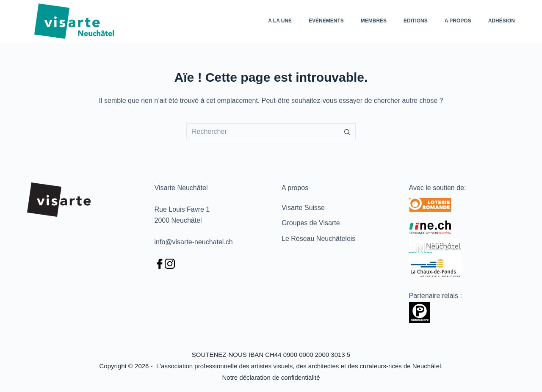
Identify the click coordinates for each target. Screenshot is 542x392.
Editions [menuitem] (416, 21)
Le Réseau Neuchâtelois (318, 239)
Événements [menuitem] (326, 21)
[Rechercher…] (263, 132)
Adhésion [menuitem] (502, 21)
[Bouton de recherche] (347, 132)
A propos (295, 188)
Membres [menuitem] (374, 21)
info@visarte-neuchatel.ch (194, 242)
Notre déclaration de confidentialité (271, 377)
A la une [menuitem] (280, 21)
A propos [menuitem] (458, 21)
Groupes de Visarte (311, 223)
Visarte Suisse (303, 208)
